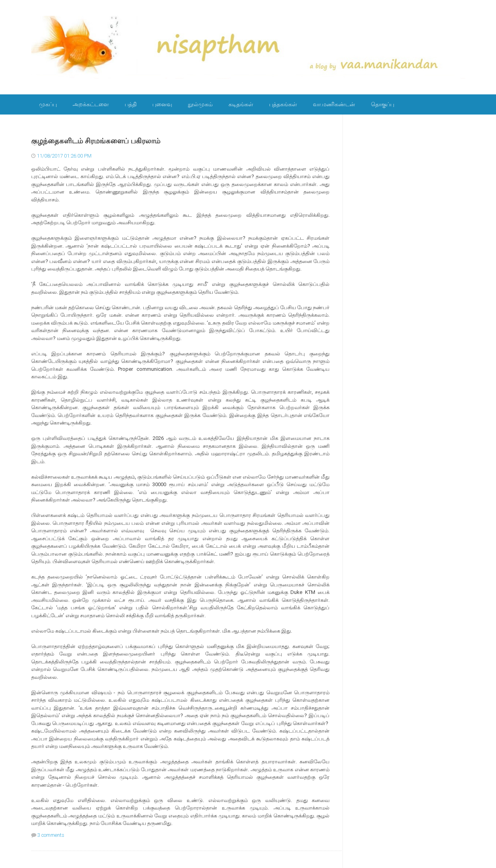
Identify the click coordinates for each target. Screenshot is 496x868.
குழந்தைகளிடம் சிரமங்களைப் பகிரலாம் (96, 141)
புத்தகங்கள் (283, 104)
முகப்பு (48, 104)
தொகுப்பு (383, 104)
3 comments (51, 835)
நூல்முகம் (200, 104)
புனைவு (162, 104)
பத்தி (131, 104)
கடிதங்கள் (241, 104)
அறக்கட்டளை (91, 104)
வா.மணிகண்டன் (334, 104)
